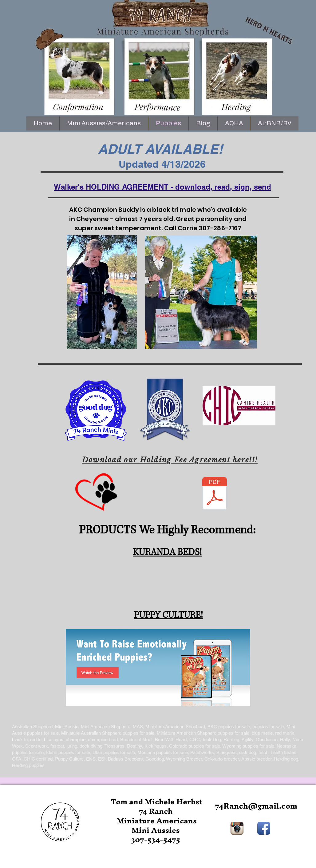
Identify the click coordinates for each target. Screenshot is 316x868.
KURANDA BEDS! (167, 552)
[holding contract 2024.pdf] (215, 494)
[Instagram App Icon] (237, 828)
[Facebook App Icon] (264, 828)
